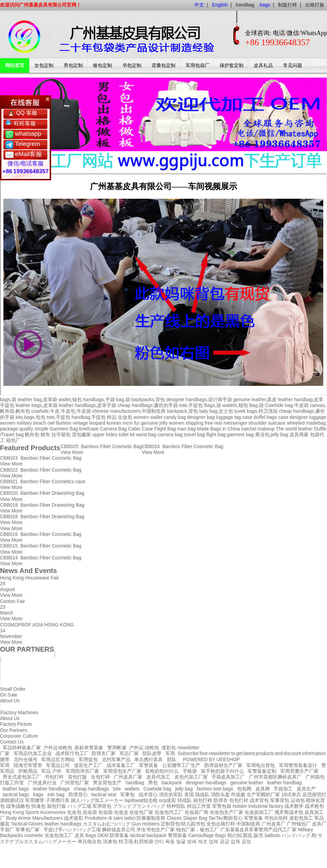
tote (117, 789)
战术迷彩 (74, 818)
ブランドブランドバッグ (139, 806)
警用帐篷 (117, 748)
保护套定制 (232, 65)
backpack (172, 783)
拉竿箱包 (61, 435)
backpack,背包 (182, 411)
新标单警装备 (89, 748)
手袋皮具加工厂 (228, 777)
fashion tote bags (215, 789)
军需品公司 (58, 765)
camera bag (170, 435)
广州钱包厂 (299, 824)
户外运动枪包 (58, 748)
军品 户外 (51, 771)
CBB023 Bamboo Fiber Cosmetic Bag (41, 458)
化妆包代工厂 (169, 812)
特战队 (185, 800)
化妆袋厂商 (197, 812)
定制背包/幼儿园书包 (183, 824)
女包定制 (44, 65)
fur (137, 423)
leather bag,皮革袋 (37, 399)
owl (51, 423)
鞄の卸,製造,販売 (246, 835)
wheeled (296, 423)
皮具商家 (299, 435)
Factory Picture (16, 724)
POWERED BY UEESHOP (211, 759)
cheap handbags (91, 789)
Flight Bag (165, 429)
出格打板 (315, 5)
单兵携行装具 (149, 759)
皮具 (79, 835)
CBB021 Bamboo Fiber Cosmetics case (43, 481)
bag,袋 (123, 399)
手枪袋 (190, 771)
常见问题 (293, 65)
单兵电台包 (90, 841)
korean (114, 423)
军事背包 (280, 800)
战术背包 (259, 800)
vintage (80, 423)
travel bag (194, 435)
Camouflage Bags (207, 835)
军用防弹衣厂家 (82, 771)
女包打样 (100, 777)
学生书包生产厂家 (156, 830)
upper (98, 435)
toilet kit (127, 435)
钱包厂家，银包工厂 (198, 830)
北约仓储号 (26, 759)
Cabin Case (141, 429)
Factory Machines (19, 713)
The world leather (294, 429)
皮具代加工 (158, 777)
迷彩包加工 (301, 818)
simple (41, 429)
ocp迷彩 (168, 800)
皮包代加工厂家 (191, 777)
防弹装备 (119, 835)
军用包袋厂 (198, 65)
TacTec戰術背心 (225, 818)
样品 (112, 417)
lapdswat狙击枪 (141, 800)
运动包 (298, 800)
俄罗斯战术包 (289, 812)
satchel (249, 429)
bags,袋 (8, 399)
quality (26, 429)
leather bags (16, 789)
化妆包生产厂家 (227, 812)
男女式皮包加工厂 (22, 777)
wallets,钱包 (235, 405)
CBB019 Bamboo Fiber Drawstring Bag (42, 505)
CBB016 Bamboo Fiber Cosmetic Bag (41, 534)
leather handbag (284, 783)
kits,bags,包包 (30, 417)
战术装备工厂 (121, 765)
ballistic (272, 835)
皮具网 (263, 789)
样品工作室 (199, 806)
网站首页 (15, 65)
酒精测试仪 (12, 800)
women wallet (148, 417)
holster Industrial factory (258, 806)
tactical (138, 835)
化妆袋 (90, 812)
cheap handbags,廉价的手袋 (148, 405)
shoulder (258, 423)
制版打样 (287, 5)
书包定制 (132, 65)
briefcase (89, 429)
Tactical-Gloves (27, 824)
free (209, 423)
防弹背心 (78, 795)
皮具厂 (319, 824)
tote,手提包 (191, 405)
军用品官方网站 (58, 759)
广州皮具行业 (42, 783)
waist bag (146, 435)
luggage (318, 417)
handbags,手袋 (99, 399)
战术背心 (148, 795)
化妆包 (125, 417)
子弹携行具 (58, 800)
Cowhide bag (157, 789)
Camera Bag (113, 429)
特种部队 (176, 806)
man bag (186, 429)
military (24, 423)
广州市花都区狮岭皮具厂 (275, 777)
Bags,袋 (213, 405)
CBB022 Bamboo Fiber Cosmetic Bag (41, 470)
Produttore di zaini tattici (110, 818)
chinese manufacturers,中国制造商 (129, 411)
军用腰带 (35, 800)
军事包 (127, 795)
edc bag (56, 795)
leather (52, 824)
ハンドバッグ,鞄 (300, 835)
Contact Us (12, 742)
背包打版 (77, 777)
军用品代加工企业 (33, 753)
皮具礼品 (263, 65)
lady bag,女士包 (216, 411)
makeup (266, 429)
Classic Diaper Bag (187, 818)
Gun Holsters (146, 824)
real (218, 423)
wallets (132, 789)
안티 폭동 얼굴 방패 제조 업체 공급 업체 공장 (203, 841)
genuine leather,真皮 (255, 399)
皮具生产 (306, 789)
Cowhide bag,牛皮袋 (287, 405)
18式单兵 (291, 795)
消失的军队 (171, 795)
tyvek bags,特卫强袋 (256, 411)
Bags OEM (97, 835)
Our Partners (14, 730)
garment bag (240, 435)
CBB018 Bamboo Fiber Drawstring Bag (42, 517)
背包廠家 (81, 435)
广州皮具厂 (274, 824)
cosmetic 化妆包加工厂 (49, 835)
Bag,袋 (256, 405)
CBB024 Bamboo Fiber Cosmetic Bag (183, 446)
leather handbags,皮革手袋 (88, 405)
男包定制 (73, 65)
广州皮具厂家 (128, 777)
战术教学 (294, 806)
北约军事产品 (116, 759)
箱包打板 (57, 806)
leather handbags (51, 789)
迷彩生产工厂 (88, 765)
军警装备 (149, 765)
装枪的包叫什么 (162, 771)
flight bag (216, 435)
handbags (71, 824)
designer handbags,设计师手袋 (199, 399)
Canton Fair (12, 601)
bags (38, 795)
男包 (153, 783)
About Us (10, 718)
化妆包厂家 (141, 812)
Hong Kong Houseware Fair (29, 578)
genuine (150, 423)
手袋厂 (7, 830)
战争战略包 (18, 806)
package (9, 429)
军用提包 (88, 759)
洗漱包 (110, 841)
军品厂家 (129, 753)
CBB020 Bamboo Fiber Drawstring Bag (42, 493)
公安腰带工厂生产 (181, 765)
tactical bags (16, 795)
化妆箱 (106, 812)
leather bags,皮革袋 (37, 405)
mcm (128, 423)
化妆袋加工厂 (259, 812)
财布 (45, 435)
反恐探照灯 (314, 795)
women (8, 423)
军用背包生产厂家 (122, 771)
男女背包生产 (107, 783)
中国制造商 (248, 824)
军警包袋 (222, 806)
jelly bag (184, 789)
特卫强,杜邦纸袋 (136, 841)
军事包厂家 (28, 830)
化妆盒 (121, 812)
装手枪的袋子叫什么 (222, 771)
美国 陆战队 (197, 795)
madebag (316, 423)
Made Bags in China (218, 429)
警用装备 (177, 835)
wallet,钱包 (70, 399)
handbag (245, 5)
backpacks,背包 (148, 399)
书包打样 (54, 777)
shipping (194, 423)
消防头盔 (220, 795)
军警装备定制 (262, 771)
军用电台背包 (261, 765)
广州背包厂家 (75, 783)
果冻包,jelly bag (272, 435)
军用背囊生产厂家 (299, 771)
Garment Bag (64, 429)
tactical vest (104, 795)
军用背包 (102, 806)
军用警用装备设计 (298, 765)
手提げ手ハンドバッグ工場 (72, 830)
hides (112, 435)
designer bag (201, 417)
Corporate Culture (19, 736)
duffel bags (265, 417)
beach (40, 423)
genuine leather (247, 783)
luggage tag (228, 417)
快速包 (38, 806)
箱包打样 (203, 800)
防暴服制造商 (151, 818)
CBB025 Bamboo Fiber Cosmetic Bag (101, 446)
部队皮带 (152, 753)
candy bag (175, 417)
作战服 (238, 795)
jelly (163, 423)
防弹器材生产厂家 (223, 765)
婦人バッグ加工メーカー (97, 800)
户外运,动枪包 (144, 748)
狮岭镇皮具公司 (119, 830)
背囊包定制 (163, 65)
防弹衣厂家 (104, 753)
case (247, 417)
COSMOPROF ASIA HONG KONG (37, 625)
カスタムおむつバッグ (107, 824)
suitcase (277, 423)
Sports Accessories (45, 812)
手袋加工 (283, 789)
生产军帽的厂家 (263, 795)
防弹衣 (221, 800)
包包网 (244, 789)
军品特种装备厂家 (22, 748)
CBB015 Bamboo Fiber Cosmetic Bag (41, 546)
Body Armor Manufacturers (35, 818)
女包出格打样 (221, 824)
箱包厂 (13, 440)
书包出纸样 (276, 818)
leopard (97, 423)
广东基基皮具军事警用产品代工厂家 (259, 830)
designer (299, 417)
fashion (64, 423)
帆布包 (32, 435)
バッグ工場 (79, 806)
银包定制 (103, 65)
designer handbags (206, 783)
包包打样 (239, 800)
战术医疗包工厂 (72, 753)
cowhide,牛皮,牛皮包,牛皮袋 (61, 411)
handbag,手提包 (89, 417)
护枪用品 (28, 771)
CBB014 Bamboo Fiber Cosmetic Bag (41, 558)
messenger (235, 423)
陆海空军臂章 (28, 765)
